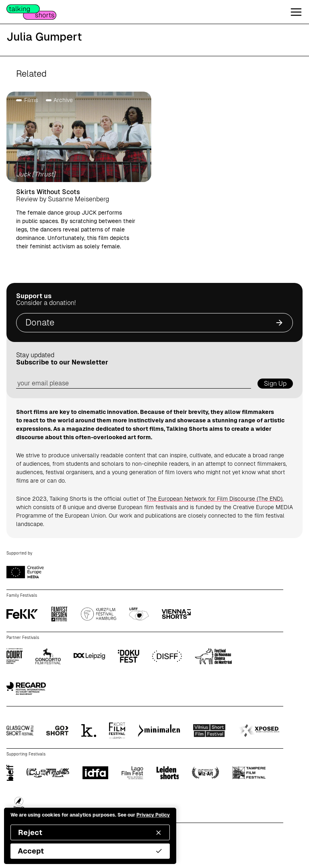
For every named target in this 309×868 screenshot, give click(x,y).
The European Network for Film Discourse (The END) (215, 499)
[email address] (134, 384)
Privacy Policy (153, 815)
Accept (90, 851)
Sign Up (275, 384)
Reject (90, 832)
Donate (154, 322)
